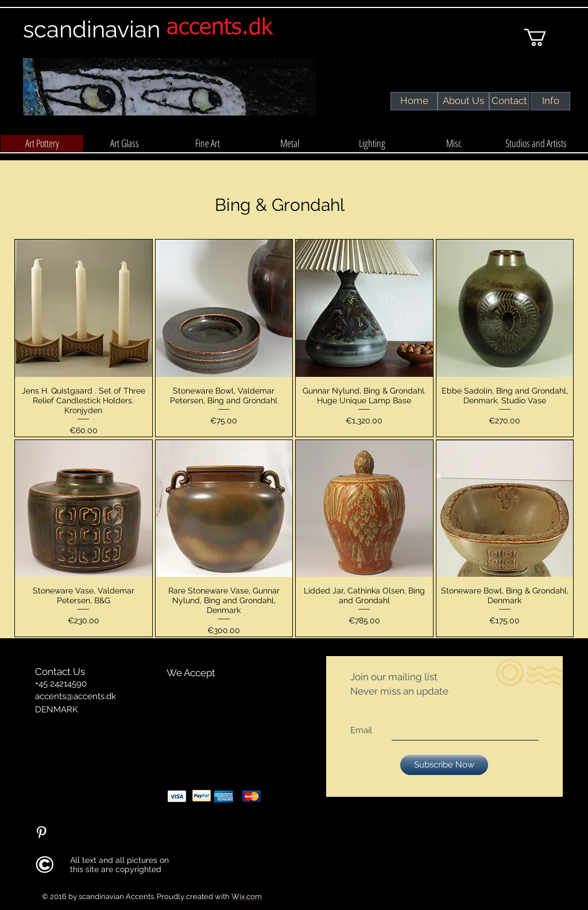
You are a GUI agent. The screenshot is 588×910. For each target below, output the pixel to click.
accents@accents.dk (76, 696)
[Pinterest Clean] (41, 832)
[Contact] (509, 101)
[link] (546, 37)
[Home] (414, 101)
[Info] (550, 101)
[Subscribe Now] (444, 765)
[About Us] (463, 101)
